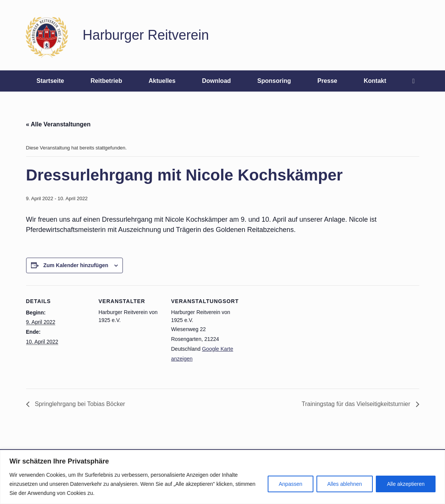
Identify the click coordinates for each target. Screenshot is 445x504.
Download (216, 81)
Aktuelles (162, 81)
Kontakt (375, 81)
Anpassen (290, 484)
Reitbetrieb (106, 81)
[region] (223, 477)
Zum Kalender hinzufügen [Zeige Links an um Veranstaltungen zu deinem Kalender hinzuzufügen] (76, 265)
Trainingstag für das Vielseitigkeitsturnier (357, 404)
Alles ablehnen (345, 484)
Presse (327, 81)
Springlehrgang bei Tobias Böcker (79, 404)
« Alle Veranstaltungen (58, 124)
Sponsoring (274, 81)
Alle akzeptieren (406, 484)
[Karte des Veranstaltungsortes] (284, 337)
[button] (416, 81)
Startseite (50, 81)
